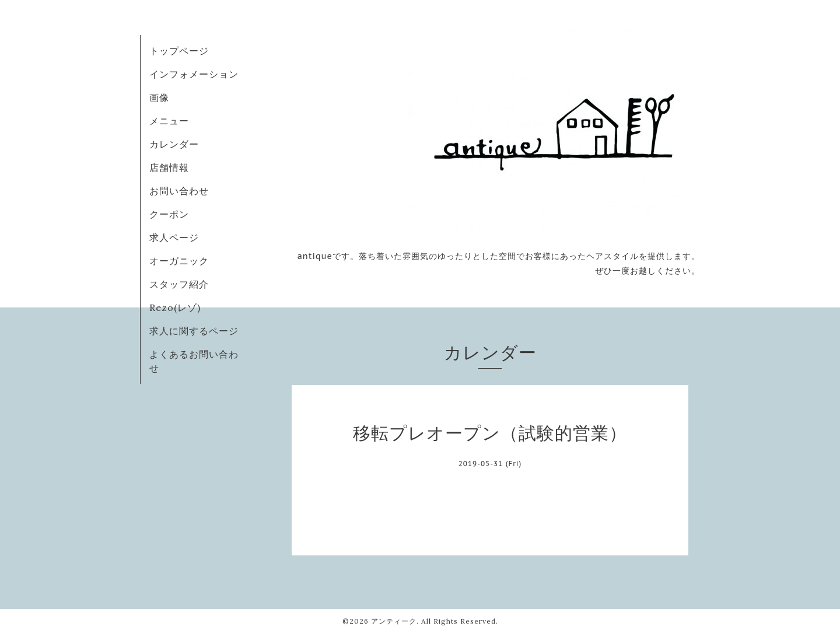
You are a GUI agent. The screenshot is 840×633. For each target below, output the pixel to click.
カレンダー (174, 144)
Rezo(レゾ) (175, 307)
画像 (159, 97)
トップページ (179, 51)
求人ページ (174, 237)
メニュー (169, 121)
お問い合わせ (179, 191)
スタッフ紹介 (179, 284)
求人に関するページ (194, 331)
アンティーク (394, 621)
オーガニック (179, 261)
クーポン (169, 214)
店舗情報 (169, 167)
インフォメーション (194, 74)
